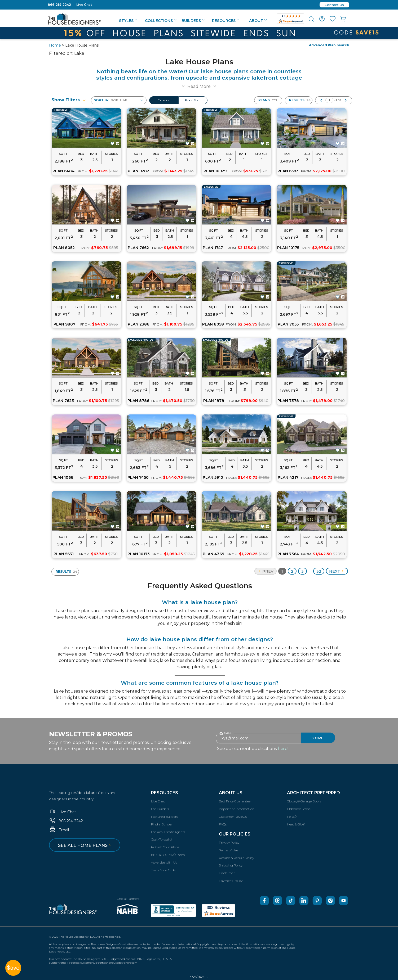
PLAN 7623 (63, 401)
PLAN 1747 (213, 248)
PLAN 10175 (288, 248)
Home (55, 45)
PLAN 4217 (288, 477)
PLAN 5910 (213, 477)
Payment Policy (231, 881)
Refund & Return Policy (236, 858)
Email (59, 830)
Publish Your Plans (165, 847)
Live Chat (84, 5)
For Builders (160, 809)
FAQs (223, 824)
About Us (231, 793)
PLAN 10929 (215, 171)
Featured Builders (164, 817)
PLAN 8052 (64, 248)
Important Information (237, 809)
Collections (161, 21)
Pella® (292, 817)
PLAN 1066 (63, 477)
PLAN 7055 (288, 324)
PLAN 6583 (288, 171)
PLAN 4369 (213, 554)
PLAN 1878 (214, 401)
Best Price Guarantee (235, 801)
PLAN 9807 (64, 324)
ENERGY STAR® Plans (168, 855)
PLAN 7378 (288, 401)
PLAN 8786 (138, 401)
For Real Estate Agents (168, 832)
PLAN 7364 (288, 554)
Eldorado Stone (299, 809)
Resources (226, 21)
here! (283, 749)
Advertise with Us (164, 862)
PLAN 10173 (139, 554)
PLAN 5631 (64, 554)
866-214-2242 (59, 5)
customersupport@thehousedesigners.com (109, 963)
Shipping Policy (231, 865)
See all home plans (85, 845)
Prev (266, 571)
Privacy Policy (229, 843)
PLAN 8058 (213, 324)
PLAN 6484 (63, 171)
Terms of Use (228, 850)
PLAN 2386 (138, 324)
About (258, 21)
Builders (193, 21)
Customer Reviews (233, 817)
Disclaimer (227, 873)
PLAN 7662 (138, 248)
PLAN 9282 (138, 171)
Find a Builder (162, 824)
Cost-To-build (161, 839)
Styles (128, 21)
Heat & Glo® (296, 824)
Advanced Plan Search (329, 45)
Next (337, 571)
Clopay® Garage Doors (304, 801)
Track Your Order (164, 870)
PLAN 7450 (138, 477)
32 (319, 571)
